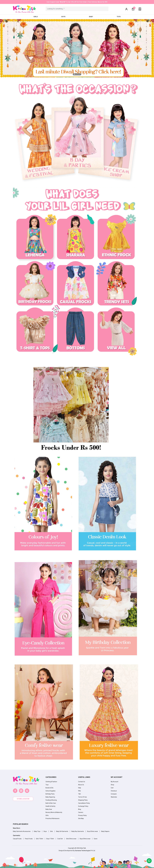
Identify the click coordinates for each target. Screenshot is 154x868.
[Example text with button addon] (77, 9)
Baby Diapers (105, 831)
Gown (96, 839)
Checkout (114, 791)
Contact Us (82, 782)
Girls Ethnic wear (71, 839)
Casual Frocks (17, 839)
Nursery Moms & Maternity (54, 812)
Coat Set (60, 839)
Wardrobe (114, 797)
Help (80, 788)
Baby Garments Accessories (22, 831)
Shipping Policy (83, 800)
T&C (80, 794)
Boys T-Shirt (50, 839)
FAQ (79, 791)
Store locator (23, 799)
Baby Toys (37, 831)
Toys (119, 17)
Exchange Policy (83, 806)
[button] (126, 9)
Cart (112, 788)
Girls (36, 17)
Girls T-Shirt (40, 839)
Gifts (47, 815)
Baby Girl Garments (62, 831)
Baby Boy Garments (78, 831)
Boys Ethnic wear (93, 831)
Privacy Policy (82, 815)
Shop (112, 785)
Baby (91, 17)
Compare (114, 794)
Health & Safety (50, 806)
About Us (81, 785)
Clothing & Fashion (51, 782)
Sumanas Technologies (83, 851)
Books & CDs (49, 788)
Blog (80, 809)
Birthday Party (50, 794)
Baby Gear (49, 809)
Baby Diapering (50, 797)
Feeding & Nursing (51, 800)
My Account (115, 782)
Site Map (81, 818)
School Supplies (51, 791)
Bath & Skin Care (51, 803)
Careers (81, 812)
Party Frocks (29, 839)
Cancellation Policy (84, 803)
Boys (63, 17)
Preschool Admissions (52, 818)
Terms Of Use (82, 797)
